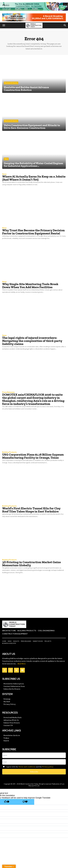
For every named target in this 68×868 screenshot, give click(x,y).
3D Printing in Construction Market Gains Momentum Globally (31, 564)
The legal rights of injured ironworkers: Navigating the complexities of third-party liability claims (32, 341)
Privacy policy (48, 767)
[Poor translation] (25, 802)
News (6, 159)
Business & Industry (11, 83)
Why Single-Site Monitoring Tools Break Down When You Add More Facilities (30, 286)
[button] (4, 25)
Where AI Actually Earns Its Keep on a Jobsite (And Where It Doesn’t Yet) (34, 178)
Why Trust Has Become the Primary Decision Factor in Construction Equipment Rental (33, 232)
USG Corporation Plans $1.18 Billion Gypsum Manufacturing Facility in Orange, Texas (33, 456)
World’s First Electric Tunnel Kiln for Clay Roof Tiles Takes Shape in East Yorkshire (31, 510)
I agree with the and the (28, 767)
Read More (22, 664)
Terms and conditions (27, 767)
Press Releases (8, 392)
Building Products (9, 452)
